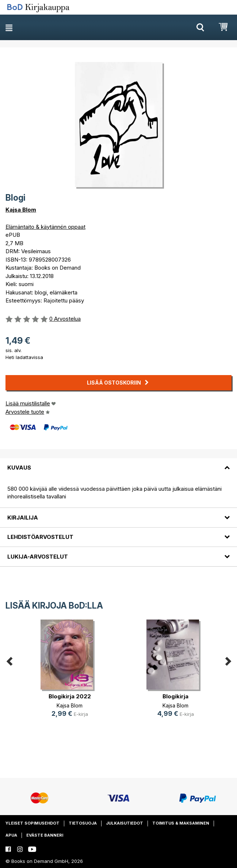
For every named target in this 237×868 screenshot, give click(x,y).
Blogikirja (175, 696)
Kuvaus (19, 468)
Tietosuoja (83, 823)
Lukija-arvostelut (38, 557)
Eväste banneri (45, 835)
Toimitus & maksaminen (181, 823)
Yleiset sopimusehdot (33, 823)
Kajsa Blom (21, 210)
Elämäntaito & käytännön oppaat (45, 227)
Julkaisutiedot (125, 823)
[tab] (118, 463)
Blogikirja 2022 (70, 696)
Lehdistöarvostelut (40, 537)
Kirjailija (23, 518)
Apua (11, 835)
